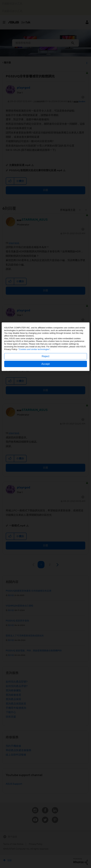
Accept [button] (46, 451)
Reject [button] (45, 444)
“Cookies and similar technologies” (34, 437)
